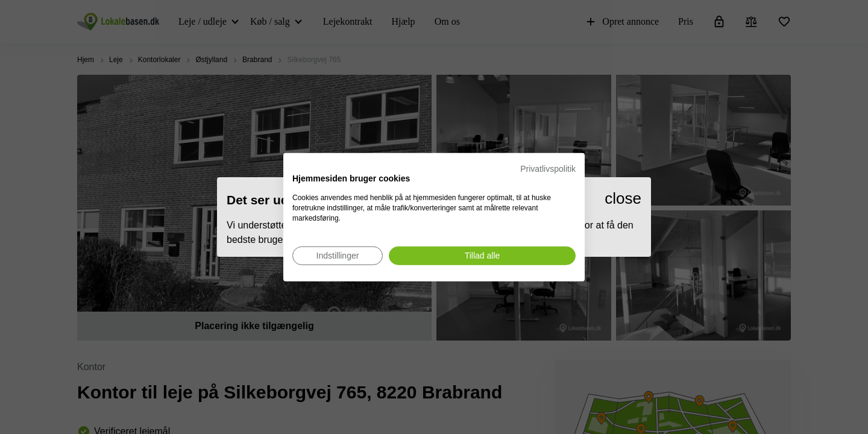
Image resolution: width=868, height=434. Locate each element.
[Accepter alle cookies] (482, 255)
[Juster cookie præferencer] (338, 255)
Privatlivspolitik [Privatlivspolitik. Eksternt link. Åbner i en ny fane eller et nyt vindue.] (548, 169)
